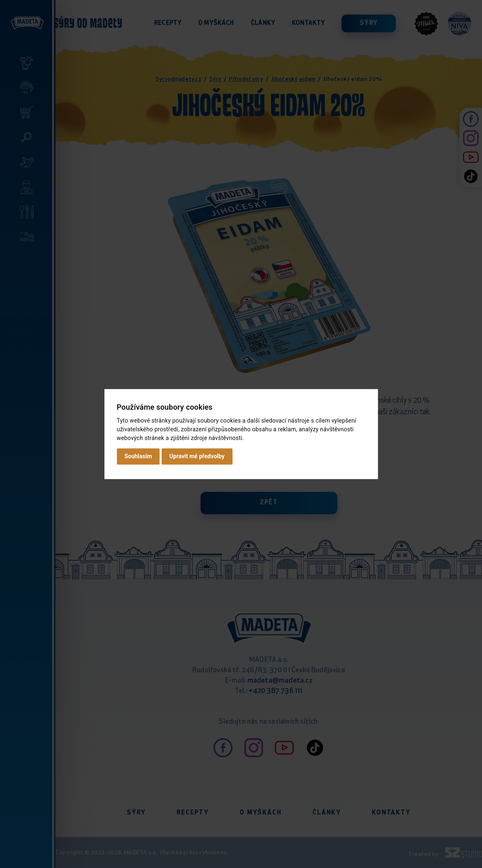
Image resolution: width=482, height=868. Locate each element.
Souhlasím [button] (138, 456)
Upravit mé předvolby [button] (197, 456)
